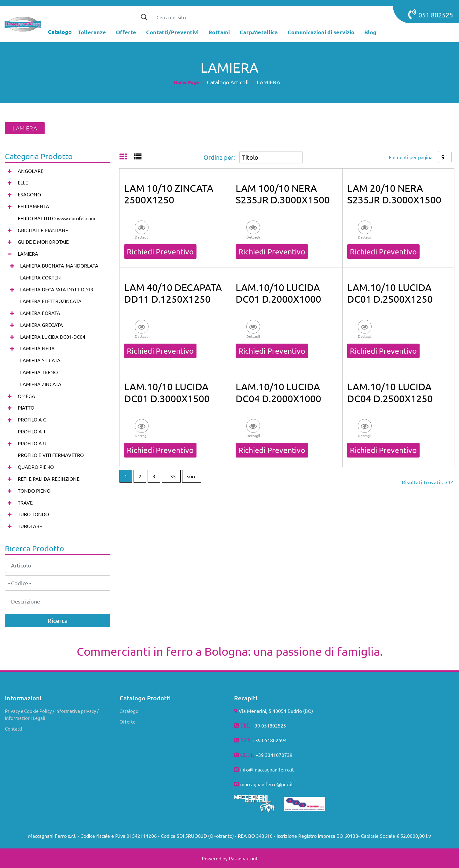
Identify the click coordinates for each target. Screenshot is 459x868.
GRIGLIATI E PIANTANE (43, 230)
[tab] (127, 157)
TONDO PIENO (34, 491)
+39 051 (261, 740)
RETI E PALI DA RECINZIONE (49, 479)
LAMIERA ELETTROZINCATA (51, 301)
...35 (171, 476)
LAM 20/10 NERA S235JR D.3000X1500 (394, 194)
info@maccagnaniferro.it (267, 769)
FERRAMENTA (33, 206)
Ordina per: (219, 157)
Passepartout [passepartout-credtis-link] (243, 858)
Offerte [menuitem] (127, 722)
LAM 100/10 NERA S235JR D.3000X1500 (283, 194)
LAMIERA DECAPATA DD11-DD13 (57, 289)
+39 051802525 (269, 725)
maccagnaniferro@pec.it (267, 784)
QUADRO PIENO (36, 467)
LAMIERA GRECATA (42, 325)
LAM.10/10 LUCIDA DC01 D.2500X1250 (390, 293)
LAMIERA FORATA (40, 313)
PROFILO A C (32, 419)
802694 (278, 740)
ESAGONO (29, 194)
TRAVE (25, 502)
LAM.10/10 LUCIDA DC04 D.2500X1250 (390, 392)
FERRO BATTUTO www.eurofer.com (57, 218)
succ (192, 476)
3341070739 (279, 755)
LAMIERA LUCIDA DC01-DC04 (53, 337)
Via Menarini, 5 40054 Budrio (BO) (276, 711)
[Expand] (10, 171)
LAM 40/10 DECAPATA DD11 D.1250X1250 (173, 293)
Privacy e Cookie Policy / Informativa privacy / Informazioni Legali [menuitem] (52, 714)
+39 (260, 755)
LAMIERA (268, 82)
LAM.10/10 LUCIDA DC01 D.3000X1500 (167, 392)
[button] (144, 17)
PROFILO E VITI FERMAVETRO (51, 455)
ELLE (23, 182)
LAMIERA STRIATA (40, 360)
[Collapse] (10, 254)
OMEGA (26, 396)
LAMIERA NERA (37, 348)
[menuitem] (92, 33)
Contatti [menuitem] (14, 729)
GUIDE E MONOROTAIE (43, 242)
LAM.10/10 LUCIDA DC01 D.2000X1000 (278, 293)
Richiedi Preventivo (160, 252)
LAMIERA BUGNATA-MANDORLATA (59, 265)
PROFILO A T (32, 431)
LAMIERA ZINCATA (41, 384)
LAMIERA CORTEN (40, 277)
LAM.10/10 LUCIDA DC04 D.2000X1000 (278, 392)
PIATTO (26, 407)
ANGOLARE (31, 171)
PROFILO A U (32, 443)
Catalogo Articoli (228, 82)
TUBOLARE (30, 526)
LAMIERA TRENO (39, 372)
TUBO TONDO (33, 514)
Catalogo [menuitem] (129, 711)
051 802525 (431, 14)
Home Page (186, 82)
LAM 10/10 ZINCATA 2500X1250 (169, 194)
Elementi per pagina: (411, 157)
